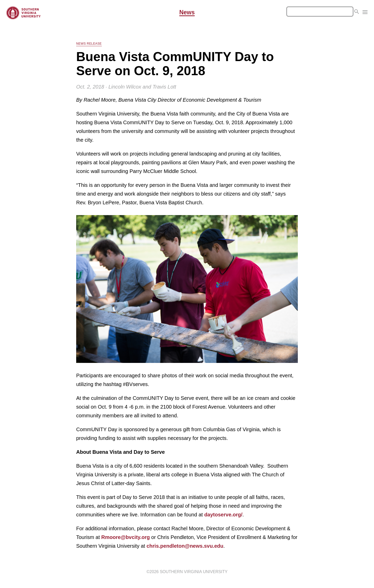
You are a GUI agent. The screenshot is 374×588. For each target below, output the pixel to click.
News (187, 13)
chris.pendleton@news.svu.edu (185, 546)
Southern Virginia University (194, 572)
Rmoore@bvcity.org (126, 537)
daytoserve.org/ (223, 515)
